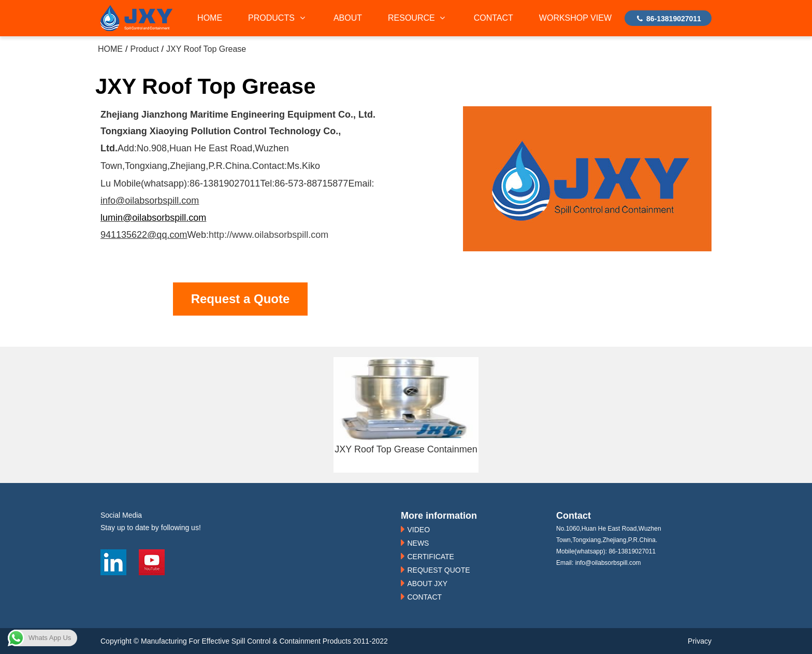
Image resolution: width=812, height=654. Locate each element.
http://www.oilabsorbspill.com (269, 235)
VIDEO (418, 530)
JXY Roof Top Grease (206, 49)
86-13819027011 (668, 19)
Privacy (700, 641)
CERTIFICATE (431, 557)
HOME (210, 18)
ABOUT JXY (427, 584)
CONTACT (494, 18)
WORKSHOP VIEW (575, 18)
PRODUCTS (278, 18)
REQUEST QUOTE (438, 570)
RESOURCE (418, 18)
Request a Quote (241, 299)
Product (144, 49)
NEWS (418, 543)
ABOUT (348, 18)
